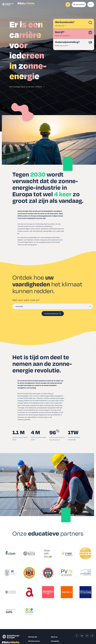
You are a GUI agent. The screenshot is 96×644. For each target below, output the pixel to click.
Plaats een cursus (62, 46)
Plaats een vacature (63, 36)
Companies (55, 641)
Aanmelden (79, 4)
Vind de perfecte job (53, 314)
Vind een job (61, 26)
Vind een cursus (34, 641)
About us (54, 637)
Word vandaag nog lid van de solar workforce (27, 87)
